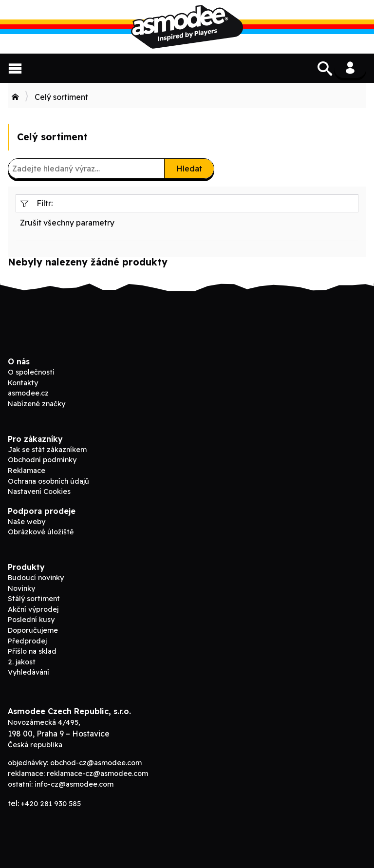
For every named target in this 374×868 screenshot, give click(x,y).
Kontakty (23, 383)
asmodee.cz (28, 393)
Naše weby (27, 522)
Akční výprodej (33, 609)
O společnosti (31, 372)
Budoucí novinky (36, 578)
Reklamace (27, 471)
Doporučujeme (33, 630)
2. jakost (22, 662)
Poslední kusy (31, 620)
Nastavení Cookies (39, 491)
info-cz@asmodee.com (74, 784)
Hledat (189, 169)
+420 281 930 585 (51, 804)
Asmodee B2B (187, 27)
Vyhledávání (28, 672)
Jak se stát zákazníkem (47, 450)
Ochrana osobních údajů (48, 481)
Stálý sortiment (34, 599)
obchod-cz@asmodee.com (96, 763)
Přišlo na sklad (32, 651)
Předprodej (27, 641)
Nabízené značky (37, 404)
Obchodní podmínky (42, 460)
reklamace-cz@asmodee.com (97, 774)
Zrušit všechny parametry (67, 223)
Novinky (21, 588)
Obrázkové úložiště (41, 532)
